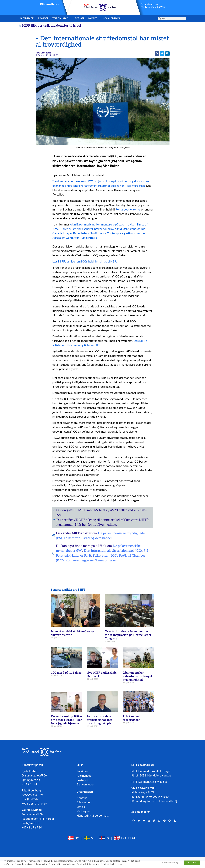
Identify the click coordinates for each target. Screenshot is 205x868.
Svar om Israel (62, 18)
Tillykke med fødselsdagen (132, 718)
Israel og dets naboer (97, 538)
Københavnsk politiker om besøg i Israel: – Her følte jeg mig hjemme (67, 720)
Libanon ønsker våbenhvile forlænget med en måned (137, 676)
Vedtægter (83, 811)
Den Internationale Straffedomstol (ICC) (113, 551)
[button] (157, 54)
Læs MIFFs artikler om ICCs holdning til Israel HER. (85, 261)
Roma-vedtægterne (128, 209)
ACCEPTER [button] (192, 863)
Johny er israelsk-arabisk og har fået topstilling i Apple (100, 720)
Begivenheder (85, 784)
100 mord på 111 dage (66, 673)
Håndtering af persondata (93, 815)
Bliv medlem (27, 18)
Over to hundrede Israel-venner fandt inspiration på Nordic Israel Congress (128, 635)
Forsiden (82, 771)
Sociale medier (113, 18)
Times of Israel (106, 560)
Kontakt (82, 798)
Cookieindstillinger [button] (171, 862)
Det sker (80, 18)
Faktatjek (82, 780)
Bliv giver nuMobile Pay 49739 (153, 6)
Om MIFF (94, 18)
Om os (81, 806)
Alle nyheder (85, 775)
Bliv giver (43, 18)
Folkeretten (72, 538)
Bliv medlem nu (51, 4)
